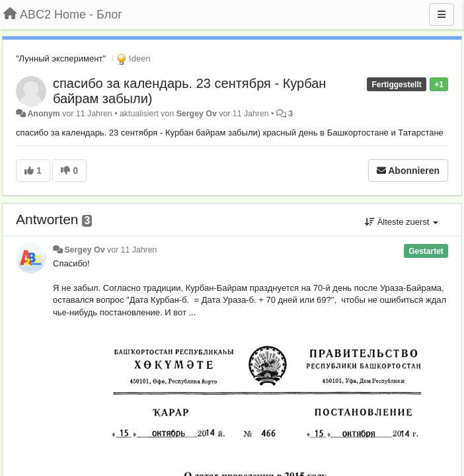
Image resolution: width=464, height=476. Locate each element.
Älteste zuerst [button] (402, 222)
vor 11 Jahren (132, 250)
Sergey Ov (197, 114)
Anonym (43, 114)
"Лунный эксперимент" (61, 59)
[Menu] (442, 15)
